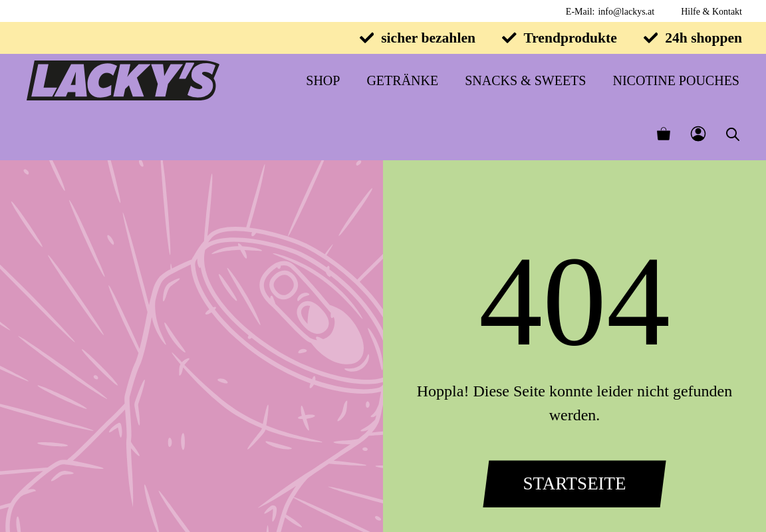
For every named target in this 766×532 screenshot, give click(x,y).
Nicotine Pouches (676, 80)
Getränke (402, 80)
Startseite (574, 483)
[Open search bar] (733, 134)
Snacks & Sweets (525, 80)
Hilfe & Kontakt (711, 12)
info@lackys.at (626, 12)
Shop (323, 80)
